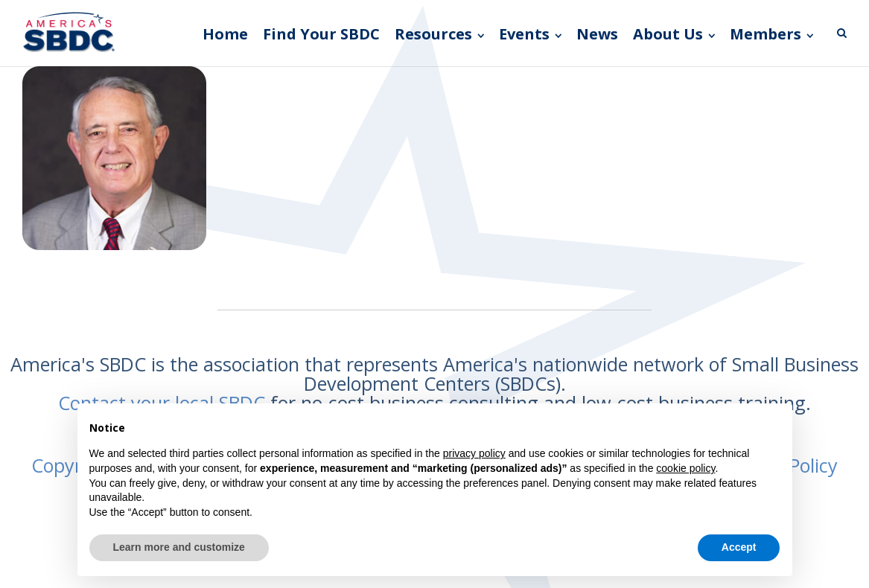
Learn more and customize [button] (179, 547)
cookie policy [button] (685, 468)
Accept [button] (739, 547)
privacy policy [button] (474, 453)
